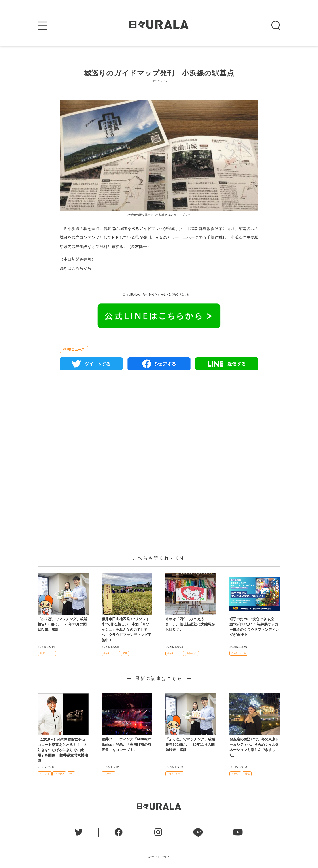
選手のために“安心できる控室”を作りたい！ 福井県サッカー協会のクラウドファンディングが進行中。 (254, 627)
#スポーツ (109, 774)
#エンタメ (59, 774)
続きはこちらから (76, 268)
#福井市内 (192, 653)
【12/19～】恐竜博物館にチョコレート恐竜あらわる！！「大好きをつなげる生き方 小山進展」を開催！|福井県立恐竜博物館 (63, 750)
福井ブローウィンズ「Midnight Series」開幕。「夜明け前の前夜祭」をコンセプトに (127, 745)
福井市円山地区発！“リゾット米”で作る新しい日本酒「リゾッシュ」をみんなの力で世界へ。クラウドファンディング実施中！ (126, 630)
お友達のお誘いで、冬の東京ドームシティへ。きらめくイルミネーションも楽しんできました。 (254, 747)
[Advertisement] (159, 424)
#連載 (247, 774)
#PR (125, 653)
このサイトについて (159, 857)
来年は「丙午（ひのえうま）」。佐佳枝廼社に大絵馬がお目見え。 (190, 624)
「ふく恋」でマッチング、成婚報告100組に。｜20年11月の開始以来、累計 (62, 624)
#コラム (235, 774)
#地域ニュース (74, 349)
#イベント (45, 774)
